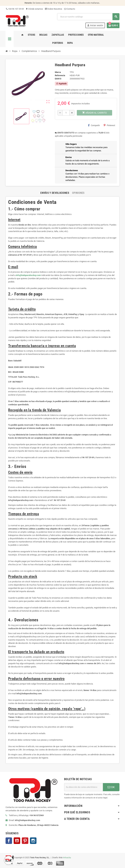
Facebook (9, 841)
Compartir (94, 125)
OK (111, 787)
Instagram (33, 841)
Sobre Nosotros (54, 9)
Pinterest (109, 125)
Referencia (60, 75)
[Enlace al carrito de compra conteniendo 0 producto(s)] (113, 25)
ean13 (58, 79)
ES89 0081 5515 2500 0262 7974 (29, 367)
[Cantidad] (66, 113)
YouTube (17, 841)
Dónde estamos (34, 9)
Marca (58, 72)
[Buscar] (88, 17)
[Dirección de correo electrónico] (83, 787)
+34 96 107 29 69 (15, 9)
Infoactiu (67, 857)
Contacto (70, 9)
